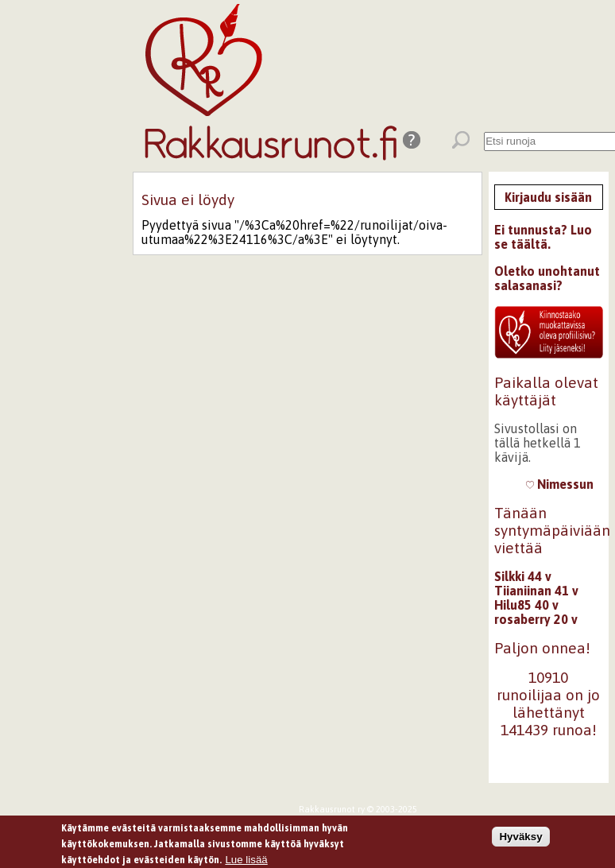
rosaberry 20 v (536, 619)
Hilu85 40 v (526, 605)
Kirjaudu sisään (548, 197)
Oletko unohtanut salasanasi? (547, 278)
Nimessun (560, 484)
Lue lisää (246, 861)
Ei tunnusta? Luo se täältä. (543, 237)
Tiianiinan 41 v (536, 591)
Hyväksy (520, 838)
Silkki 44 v (523, 576)
